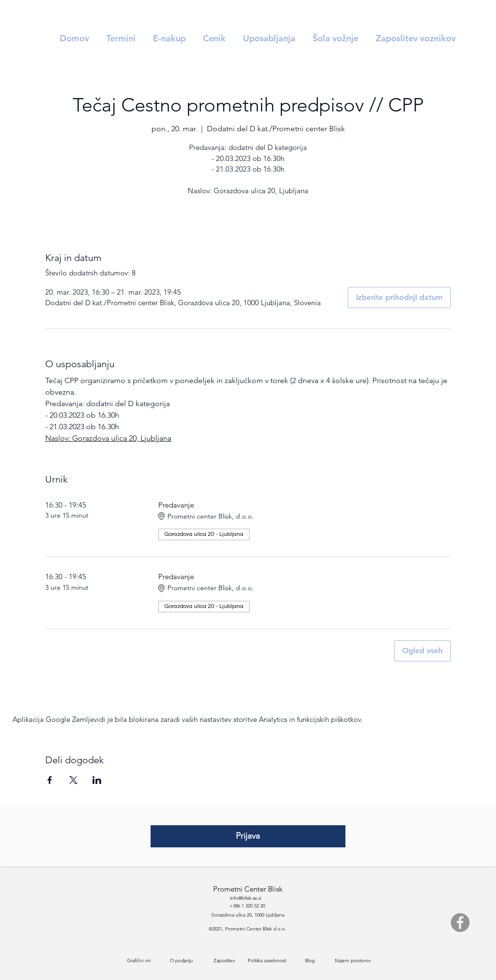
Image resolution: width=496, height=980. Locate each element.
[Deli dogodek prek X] (73, 780)
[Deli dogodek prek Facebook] (50, 780)
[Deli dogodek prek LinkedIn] (97, 780)
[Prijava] (248, 836)
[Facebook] (460, 923)
